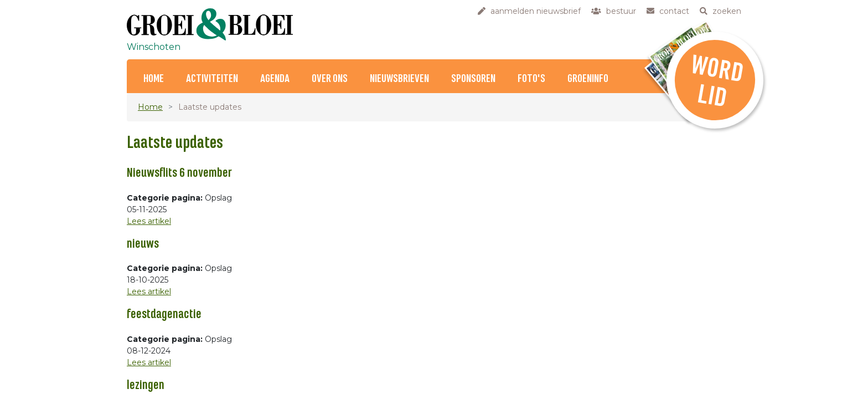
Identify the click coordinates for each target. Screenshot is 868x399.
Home (154, 79)
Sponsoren (473, 79)
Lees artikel (149, 221)
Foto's (531, 79)
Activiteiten (212, 79)
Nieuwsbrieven (399, 79)
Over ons (330, 79)
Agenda (275, 79)
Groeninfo (588, 79)
